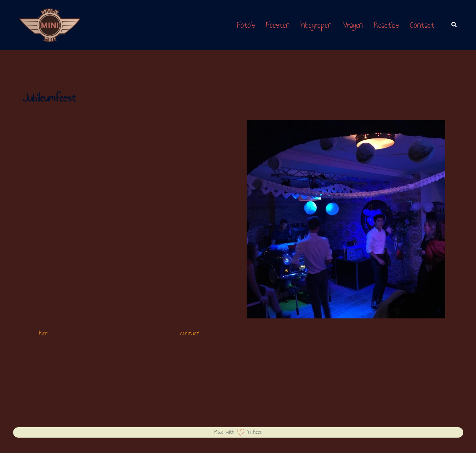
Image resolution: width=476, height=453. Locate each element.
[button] (454, 25)
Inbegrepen (316, 25)
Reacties (386, 25)
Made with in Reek (238, 432)
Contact (422, 25)
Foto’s (246, 25)
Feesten (278, 25)
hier (43, 333)
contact (190, 333)
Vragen (353, 25)
